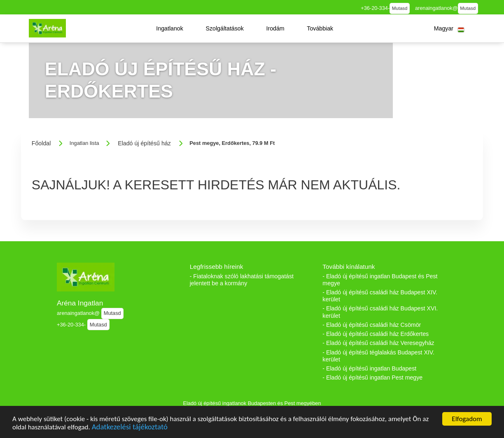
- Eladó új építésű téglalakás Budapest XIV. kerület (378, 356)
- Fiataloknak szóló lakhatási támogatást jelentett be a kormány (242, 280)
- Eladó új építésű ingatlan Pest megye (372, 377)
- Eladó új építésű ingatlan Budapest (369, 368)
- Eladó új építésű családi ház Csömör (372, 325)
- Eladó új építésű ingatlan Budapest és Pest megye (380, 280)
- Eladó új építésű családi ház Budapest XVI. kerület (380, 312)
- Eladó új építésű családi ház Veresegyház (378, 343)
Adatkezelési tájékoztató (130, 428)
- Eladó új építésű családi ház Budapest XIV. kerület (380, 296)
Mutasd (400, 8)
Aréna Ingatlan (80, 303)
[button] (170, 28)
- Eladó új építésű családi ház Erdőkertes (376, 334)
